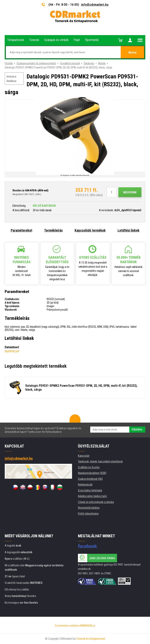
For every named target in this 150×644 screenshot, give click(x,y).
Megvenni (130, 192)
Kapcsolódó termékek (90, 230)
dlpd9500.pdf (12, 351)
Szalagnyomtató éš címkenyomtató (36, 63)
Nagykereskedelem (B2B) (92, 473)
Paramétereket (21, 230)
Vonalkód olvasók (70, 63)
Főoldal (9, 63)
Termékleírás (53, 230)
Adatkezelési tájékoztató (92, 496)
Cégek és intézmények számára (96, 502)
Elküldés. (137, 429)
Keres (133, 52)
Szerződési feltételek (90, 490)
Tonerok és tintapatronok (91, 639)
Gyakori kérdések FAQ (90, 479)
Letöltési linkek (129, 230)
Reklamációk (85, 485)
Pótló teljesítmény (88, 514)
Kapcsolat (84, 456)
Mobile (102, 63)
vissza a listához (11, 79)
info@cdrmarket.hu (95, 5)
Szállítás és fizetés (89, 467)
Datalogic (89, 63)
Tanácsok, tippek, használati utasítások (100, 461)
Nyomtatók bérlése (89, 508)
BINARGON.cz (88, 626)
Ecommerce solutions (67, 626)
